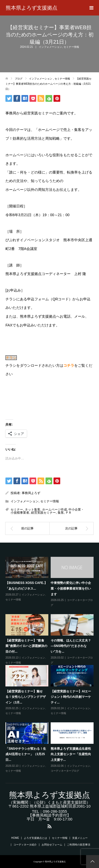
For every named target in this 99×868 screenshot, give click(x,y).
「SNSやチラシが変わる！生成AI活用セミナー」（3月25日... (26, 754)
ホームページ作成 (55, 510)
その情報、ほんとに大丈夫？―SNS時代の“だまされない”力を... (71, 646)
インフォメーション (50, 47)
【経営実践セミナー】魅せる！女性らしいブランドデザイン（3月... (26, 697)
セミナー (17, 510)
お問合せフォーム (52, 845)
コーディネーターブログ (65, 771)
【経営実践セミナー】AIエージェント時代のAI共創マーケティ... (71, 697)
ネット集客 (33, 510)
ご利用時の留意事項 (79, 845)
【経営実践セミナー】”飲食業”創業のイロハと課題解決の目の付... (26, 646)
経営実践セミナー (43, 513)
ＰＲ (68, 513)
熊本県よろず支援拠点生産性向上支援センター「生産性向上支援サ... (71, 754)
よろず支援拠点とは (35, 838)
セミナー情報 (71, 47)
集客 (61, 513)
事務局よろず (31, 493)
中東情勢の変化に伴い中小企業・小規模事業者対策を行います (71, 588)
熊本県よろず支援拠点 (32, 8)
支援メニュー (80, 838)
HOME (15, 838)
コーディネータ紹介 (25, 845)
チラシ (11, 358)
